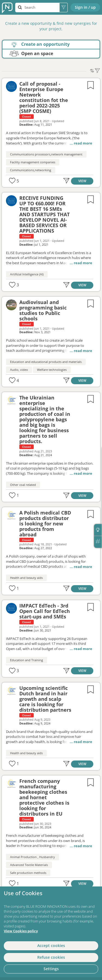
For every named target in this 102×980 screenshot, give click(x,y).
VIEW (82, 181)
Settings (51, 969)
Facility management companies (33, 162)
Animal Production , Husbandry (33, 857)
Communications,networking (31, 170)
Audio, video (19, 370)
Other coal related (23, 485)
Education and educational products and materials (46, 362)
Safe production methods (28, 873)
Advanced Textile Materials (29, 865)
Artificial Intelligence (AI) (27, 274)
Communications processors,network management (46, 154)
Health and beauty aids (26, 578)
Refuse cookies (51, 957)
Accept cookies (51, 946)
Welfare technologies (52, 370)
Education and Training (27, 660)
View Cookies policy (21, 931)
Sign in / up (85, 7)
